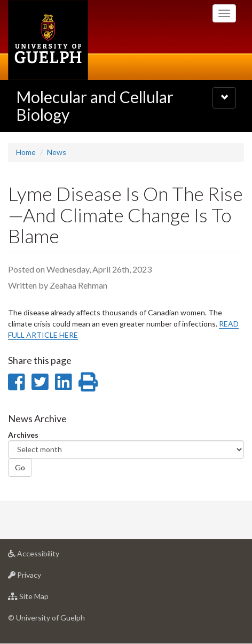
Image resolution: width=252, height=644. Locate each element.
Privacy (41, 577)
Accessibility (50, 556)
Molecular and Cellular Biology (95, 106)
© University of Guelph (46, 618)
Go (20, 467)
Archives (23, 435)
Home (26, 152)
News (57, 152)
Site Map (45, 599)
